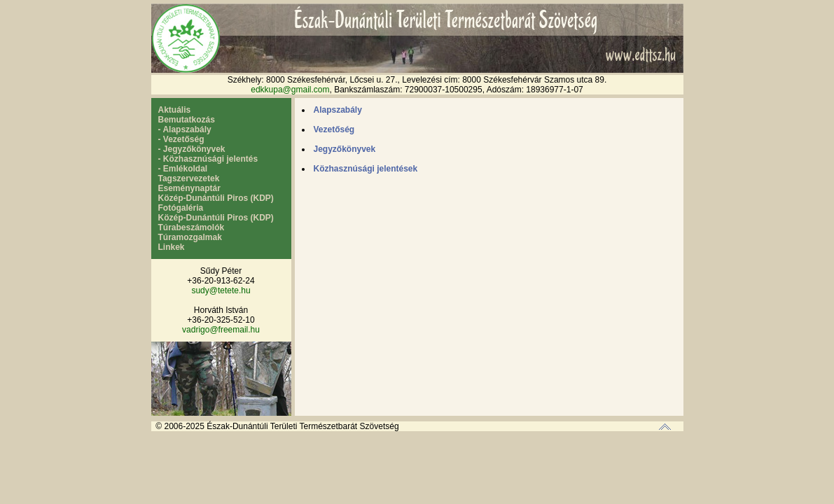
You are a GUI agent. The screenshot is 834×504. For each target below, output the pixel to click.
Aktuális (175, 110)
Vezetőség (334, 129)
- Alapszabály (185, 129)
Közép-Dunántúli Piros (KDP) (216, 198)
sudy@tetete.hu (221, 290)
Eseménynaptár (189, 188)
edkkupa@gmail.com (290, 90)
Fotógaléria (181, 208)
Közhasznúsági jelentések (366, 169)
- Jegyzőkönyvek (192, 149)
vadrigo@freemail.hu (221, 330)
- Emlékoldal (183, 169)
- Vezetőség (181, 139)
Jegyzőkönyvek (345, 149)
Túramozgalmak (190, 237)
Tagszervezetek (189, 178)
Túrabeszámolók (192, 227)
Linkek (172, 247)
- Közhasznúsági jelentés (208, 159)
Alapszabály (338, 110)
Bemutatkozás (187, 120)
